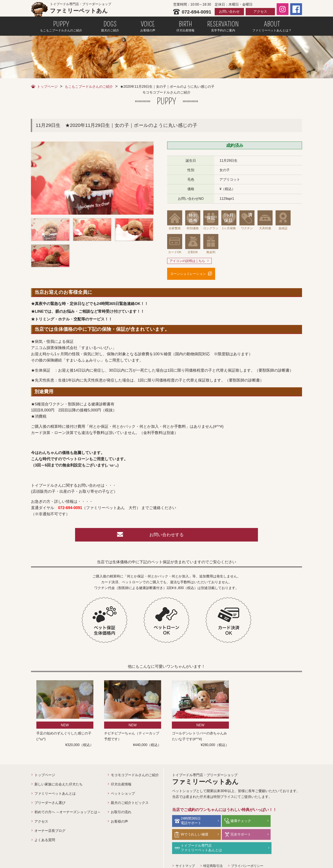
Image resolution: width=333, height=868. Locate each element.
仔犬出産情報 (121, 786)
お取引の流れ (121, 814)
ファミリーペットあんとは (55, 795)
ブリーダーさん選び (50, 804)
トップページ (47, 87)
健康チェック (235, 822)
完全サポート (192, 835)
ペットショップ (123, 795)
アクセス (260, 12)
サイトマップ (186, 853)
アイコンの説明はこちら (188, 261)
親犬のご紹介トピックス (130, 804)
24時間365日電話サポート (192, 822)
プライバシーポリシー (251, 853)
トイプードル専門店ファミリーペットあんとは (246, 836)
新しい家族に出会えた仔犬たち (59, 786)
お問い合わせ (229, 12)
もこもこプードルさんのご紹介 (89, 87)
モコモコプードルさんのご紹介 (135, 777)
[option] (92, 178)
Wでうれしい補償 (282, 822)
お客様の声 (119, 823)
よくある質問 (45, 842)
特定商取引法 (215, 853)
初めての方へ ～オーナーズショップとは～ (68, 814)
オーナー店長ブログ (50, 832)
